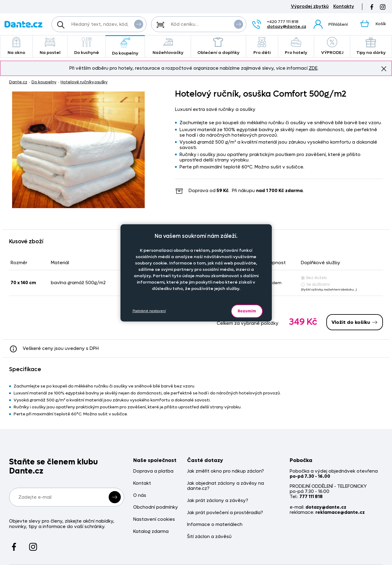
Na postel (50, 46)
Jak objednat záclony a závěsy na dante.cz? (226, 486)
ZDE (313, 68)
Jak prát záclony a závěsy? (218, 501)
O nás (140, 495)
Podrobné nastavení (149, 311)
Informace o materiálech (215, 525)
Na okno (16, 46)
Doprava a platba (153, 471)
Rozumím (247, 311)
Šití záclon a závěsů (209, 537)
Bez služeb (314, 278)
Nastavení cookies (154, 519)
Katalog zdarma (151, 532)
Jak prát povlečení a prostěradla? (225, 513)
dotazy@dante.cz (287, 27)
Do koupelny (125, 47)
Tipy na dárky (371, 46)
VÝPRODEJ (332, 46)
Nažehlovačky (168, 46)
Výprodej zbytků (310, 7)
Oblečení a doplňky (218, 46)
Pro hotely (296, 46)
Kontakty (344, 7)
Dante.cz (18, 82)
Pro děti (262, 46)
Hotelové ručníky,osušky (84, 82)
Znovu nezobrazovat (384, 68)
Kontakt (142, 483)
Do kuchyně (86, 46)
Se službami (315, 284)
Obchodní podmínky (156, 507)
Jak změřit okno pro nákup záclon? (226, 471)
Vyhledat (139, 24)
